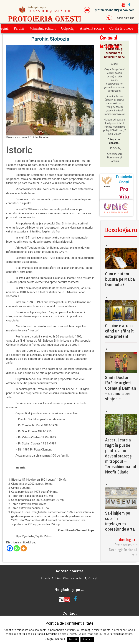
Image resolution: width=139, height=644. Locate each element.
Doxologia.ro (121, 230)
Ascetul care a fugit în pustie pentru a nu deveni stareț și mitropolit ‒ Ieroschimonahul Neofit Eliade (121, 456)
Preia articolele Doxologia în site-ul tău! (123, 550)
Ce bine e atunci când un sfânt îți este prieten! (120, 331)
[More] (24, 548)
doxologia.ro (128, 540)
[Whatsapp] (17, 548)
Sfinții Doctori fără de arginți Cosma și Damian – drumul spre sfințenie (121, 388)
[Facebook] (10, 548)
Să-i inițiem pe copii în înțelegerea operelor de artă (120, 521)
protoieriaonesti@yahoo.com (115, 10)
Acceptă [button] (73, 639)
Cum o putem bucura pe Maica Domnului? (120, 279)
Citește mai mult (55, 639)
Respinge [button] (87, 639)
